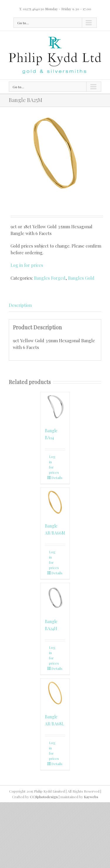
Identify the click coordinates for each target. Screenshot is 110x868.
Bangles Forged (50, 278)
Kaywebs (91, 797)
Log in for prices (27, 265)
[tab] (55, 305)
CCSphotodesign (44, 797)
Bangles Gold (81, 278)
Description (20, 305)
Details (57, 478)
